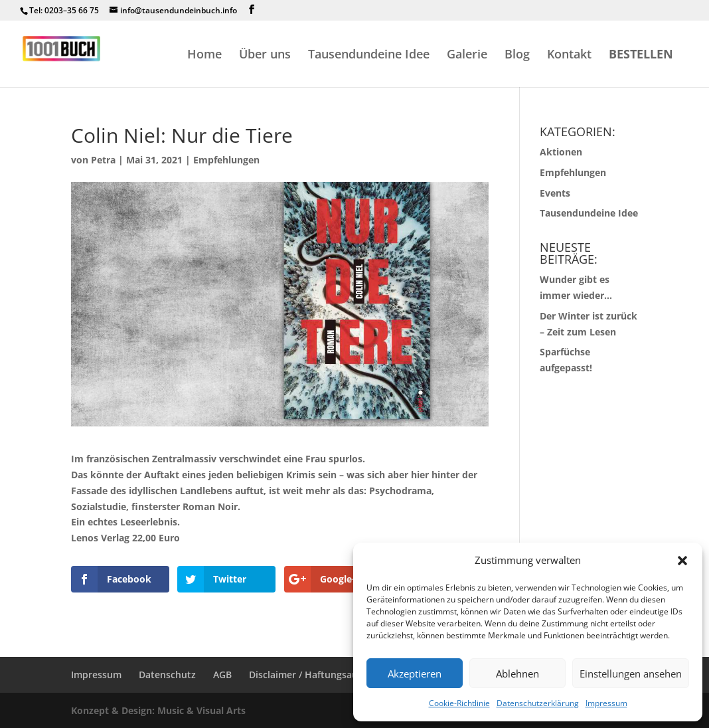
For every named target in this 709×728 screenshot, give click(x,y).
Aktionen (561, 152)
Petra (103, 160)
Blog (517, 55)
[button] (682, 561)
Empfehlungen (226, 160)
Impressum (606, 703)
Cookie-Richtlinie (459, 703)
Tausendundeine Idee (369, 55)
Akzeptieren (415, 674)
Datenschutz (167, 675)
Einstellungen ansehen (631, 674)
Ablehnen (517, 674)
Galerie (467, 55)
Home (204, 55)
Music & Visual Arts (201, 710)
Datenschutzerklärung (538, 703)
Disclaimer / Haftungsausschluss (322, 675)
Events (555, 193)
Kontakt (569, 55)
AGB (222, 675)
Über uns (265, 55)
